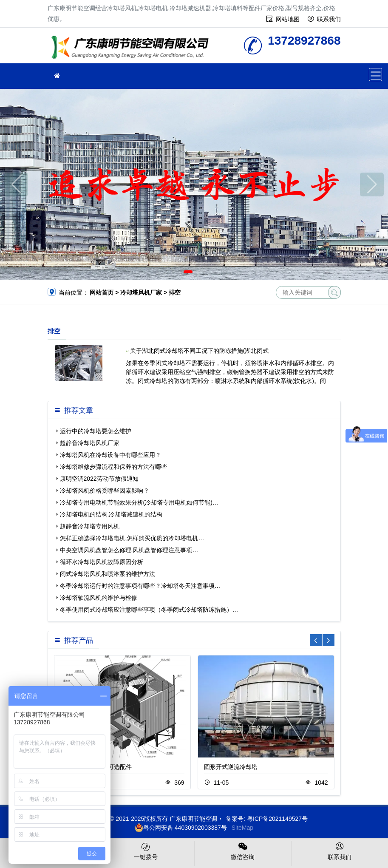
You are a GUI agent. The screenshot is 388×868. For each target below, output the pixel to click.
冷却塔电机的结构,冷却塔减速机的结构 (111, 514)
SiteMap (242, 828)
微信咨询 (243, 851)
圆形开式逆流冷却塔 (231, 767)
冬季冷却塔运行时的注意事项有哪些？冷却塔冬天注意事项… (140, 586)
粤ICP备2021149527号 (277, 819)
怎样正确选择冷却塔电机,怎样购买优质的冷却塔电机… (132, 538)
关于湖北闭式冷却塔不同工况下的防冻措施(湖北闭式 (200, 351)
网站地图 (288, 19)
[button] (188, 272)
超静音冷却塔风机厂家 (90, 443)
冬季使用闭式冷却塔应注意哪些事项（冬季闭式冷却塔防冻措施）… (149, 610)
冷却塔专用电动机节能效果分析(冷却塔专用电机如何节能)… (139, 502)
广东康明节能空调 (133, 48)
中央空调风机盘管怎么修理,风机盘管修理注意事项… (129, 550)
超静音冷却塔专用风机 (90, 526)
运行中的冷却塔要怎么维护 (96, 431)
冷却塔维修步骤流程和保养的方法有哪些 (113, 467)
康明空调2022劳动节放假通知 (99, 479)
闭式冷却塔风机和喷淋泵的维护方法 (108, 574)
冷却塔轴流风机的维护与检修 (99, 598)
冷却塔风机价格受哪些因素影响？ (105, 491)
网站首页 (102, 292)
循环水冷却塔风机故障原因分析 (102, 562)
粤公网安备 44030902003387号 (181, 828)
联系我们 (329, 19)
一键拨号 (146, 851)
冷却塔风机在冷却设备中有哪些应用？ (110, 455)
